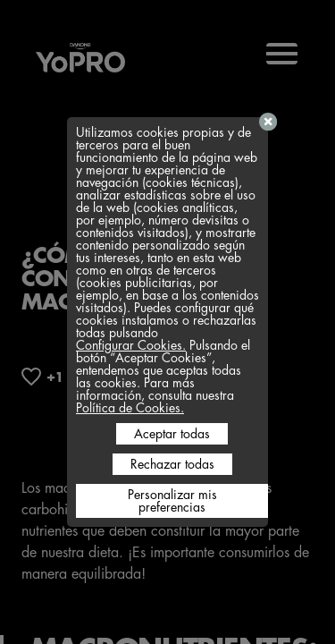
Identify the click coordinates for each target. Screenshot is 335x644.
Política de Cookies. (130, 408)
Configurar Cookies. (131, 345)
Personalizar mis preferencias (172, 501)
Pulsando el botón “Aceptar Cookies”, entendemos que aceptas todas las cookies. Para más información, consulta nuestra (163, 370)
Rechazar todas (172, 464)
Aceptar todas (172, 434)
